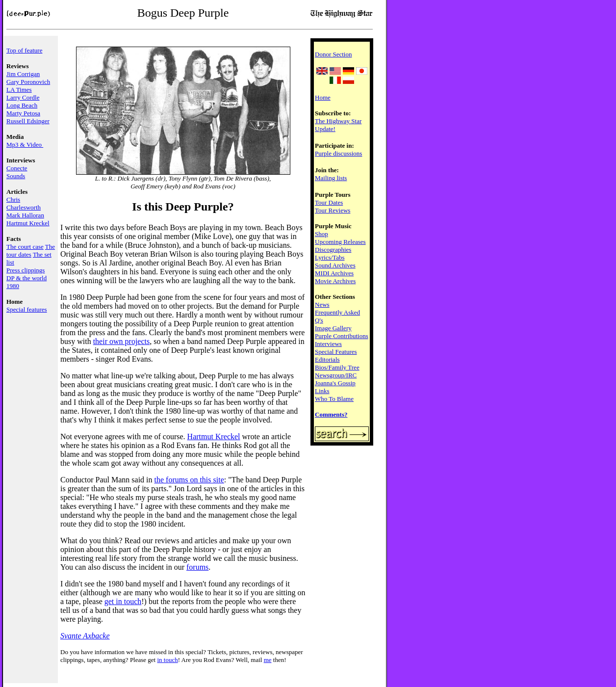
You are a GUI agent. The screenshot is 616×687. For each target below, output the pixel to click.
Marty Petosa (23, 113)
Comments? (331, 414)
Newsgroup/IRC (336, 375)
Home (323, 97)
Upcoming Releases (340, 242)
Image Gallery (333, 328)
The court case (25, 247)
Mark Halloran (25, 215)
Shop (321, 234)
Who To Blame (334, 399)
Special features (27, 309)
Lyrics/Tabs (330, 257)
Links (322, 391)
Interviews (328, 344)
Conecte (17, 168)
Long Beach (22, 105)
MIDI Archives (334, 273)
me (268, 660)
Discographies (333, 250)
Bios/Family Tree (337, 367)
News (322, 304)
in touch (167, 660)
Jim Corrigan (23, 74)
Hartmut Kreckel (28, 223)
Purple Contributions (342, 336)
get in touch (123, 601)
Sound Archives (335, 265)
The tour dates (31, 251)
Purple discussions (338, 153)
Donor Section (333, 54)
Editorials (327, 359)
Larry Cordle (23, 97)
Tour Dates (329, 202)
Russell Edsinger (28, 121)
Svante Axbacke (85, 636)
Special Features (336, 352)
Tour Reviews (333, 210)
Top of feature (24, 50)
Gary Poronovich (28, 82)
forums (197, 567)
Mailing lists (331, 178)
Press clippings (26, 270)
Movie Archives (335, 281)
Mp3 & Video (25, 145)
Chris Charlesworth (24, 203)
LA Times (19, 90)
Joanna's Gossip (335, 383)
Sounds (16, 176)
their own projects (122, 341)
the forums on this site (189, 480)
